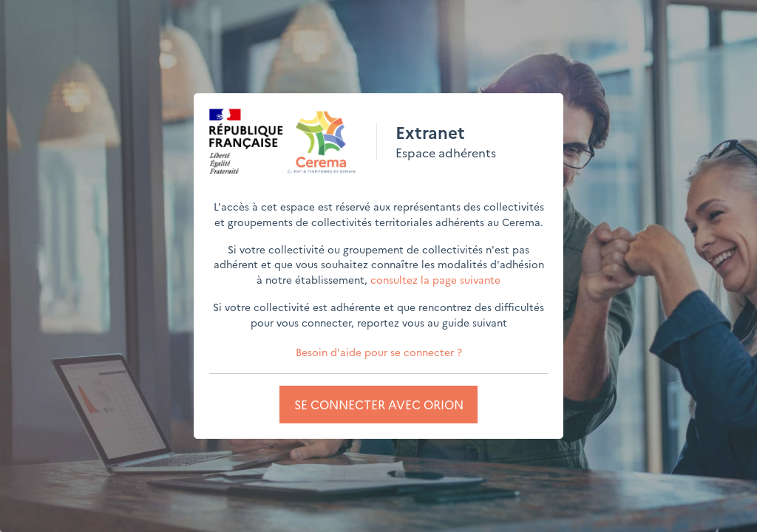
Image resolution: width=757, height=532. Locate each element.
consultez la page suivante (435, 279)
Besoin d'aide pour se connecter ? (379, 352)
